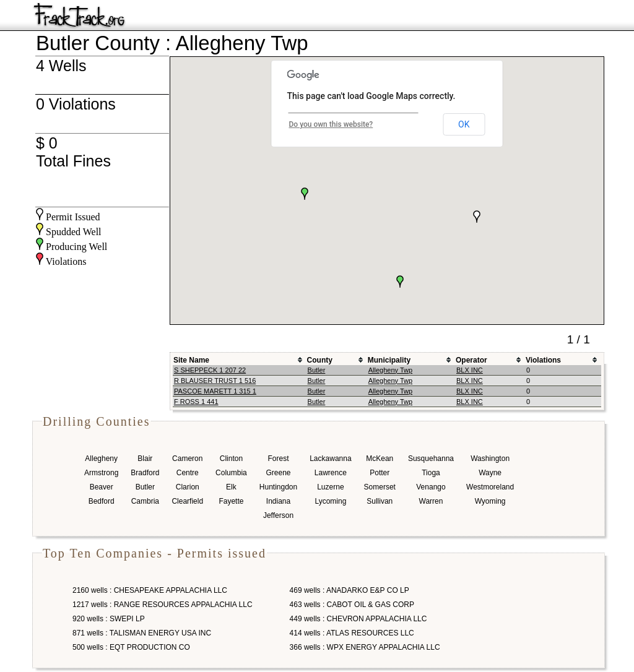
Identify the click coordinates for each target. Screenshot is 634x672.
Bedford (102, 501)
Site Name (191, 360)
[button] (305, 194)
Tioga (431, 473)
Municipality (389, 360)
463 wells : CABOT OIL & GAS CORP (352, 605)
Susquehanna (431, 459)
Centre (188, 473)
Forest (278, 459)
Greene (278, 473)
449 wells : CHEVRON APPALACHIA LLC (358, 619)
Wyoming (490, 501)
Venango (431, 487)
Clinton (231, 459)
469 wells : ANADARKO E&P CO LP (350, 590)
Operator (471, 360)
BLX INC (470, 370)
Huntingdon (278, 487)
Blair (145, 459)
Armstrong (101, 473)
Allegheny (101, 459)
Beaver (102, 487)
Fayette (231, 501)
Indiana (278, 501)
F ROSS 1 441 (196, 402)
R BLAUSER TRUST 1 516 (215, 381)
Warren (431, 501)
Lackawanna (330, 459)
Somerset (380, 487)
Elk (231, 487)
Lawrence (331, 473)
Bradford (145, 473)
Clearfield (187, 501)
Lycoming (330, 501)
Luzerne (330, 487)
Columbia (231, 473)
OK (464, 124)
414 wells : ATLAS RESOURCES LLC (352, 633)
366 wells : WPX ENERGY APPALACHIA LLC (365, 647)
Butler (317, 370)
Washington (490, 459)
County (320, 360)
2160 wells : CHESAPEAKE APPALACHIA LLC (150, 590)
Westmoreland (490, 487)
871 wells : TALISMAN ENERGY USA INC (142, 633)
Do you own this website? (331, 124)
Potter (380, 473)
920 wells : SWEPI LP (109, 619)
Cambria (145, 501)
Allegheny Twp (390, 370)
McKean (380, 459)
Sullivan (380, 501)
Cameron (187, 459)
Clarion (188, 487)
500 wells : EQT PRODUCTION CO (131, 647)
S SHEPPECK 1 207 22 (210, 370)
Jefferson (278, 515)
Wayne (490, 473)
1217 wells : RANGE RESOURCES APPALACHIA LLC (163, 605)
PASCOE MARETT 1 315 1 (215, 391)
